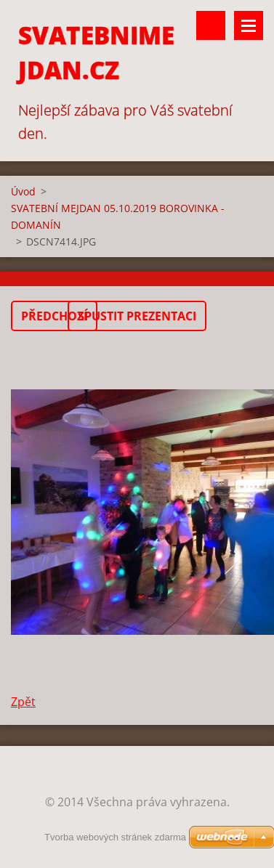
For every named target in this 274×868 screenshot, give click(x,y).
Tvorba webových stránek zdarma (115, 837)
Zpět (23, 702)
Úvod (23, 191)
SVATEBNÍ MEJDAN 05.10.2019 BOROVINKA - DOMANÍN (118, 216)
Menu (249, 25)
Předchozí (54, 316)
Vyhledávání (211, 25)
